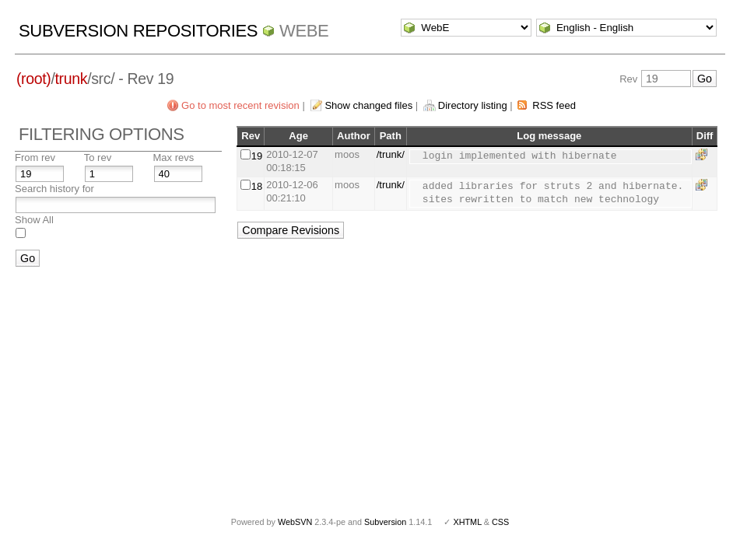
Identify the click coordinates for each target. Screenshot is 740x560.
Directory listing (473, 105)
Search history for (54, 189)
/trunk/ (391, 154)
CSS (500, 522)
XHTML (467, 522)
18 (257, 186)
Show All (34, 220)
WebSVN (295, 522)
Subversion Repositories (138, 31)
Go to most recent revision (240, 105)
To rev (98, 157)
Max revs (174, 157)
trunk (72, 79)
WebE (304, 31)
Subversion (385, 522)
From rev (35, 157)
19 (257, 156)
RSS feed (554, 105)
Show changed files (368, 105)
